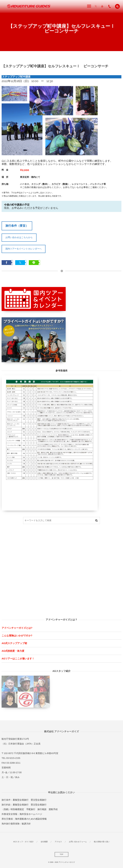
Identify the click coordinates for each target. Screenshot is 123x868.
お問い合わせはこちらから (19, 237)
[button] (117, 6)
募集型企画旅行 (21, 800)
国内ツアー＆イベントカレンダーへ (24, 249)
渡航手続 (53, 809)
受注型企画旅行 (39, 800)
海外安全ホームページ (31, 814)
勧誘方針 (26, 824)
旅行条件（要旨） (17, 226)
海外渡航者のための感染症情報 (31, 819)
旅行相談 (42, 809)
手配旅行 (31, 809)
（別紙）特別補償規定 (13, 809)
